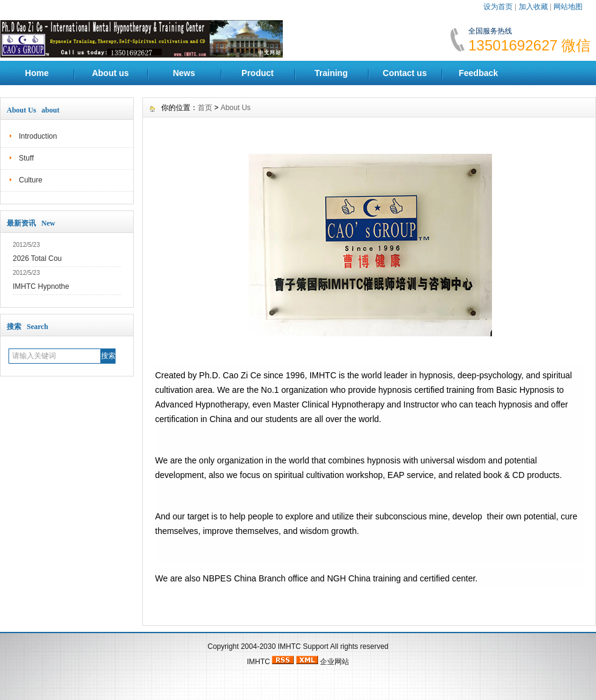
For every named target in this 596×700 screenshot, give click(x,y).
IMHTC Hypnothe (41, 286)
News (184, 73)
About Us (236, 108)
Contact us (404, 73)
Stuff (26, 158)
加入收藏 (533, 7)
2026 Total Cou (37, 258)
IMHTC (289, 646)
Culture (31, 180)
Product (258, 73)
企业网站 (334, 662)
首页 (205, 108)
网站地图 (568, 7)
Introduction (38, 136)
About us (110, 73)
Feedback (478, 73)
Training (331, 73)
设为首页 (498, 7)
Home (37, 73)
